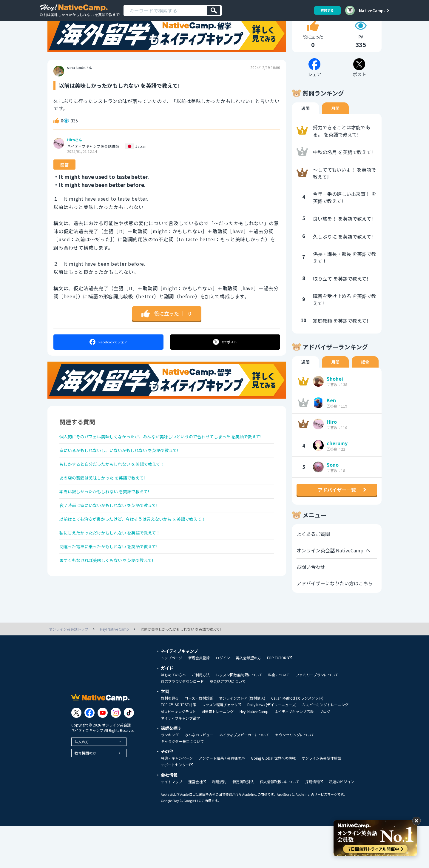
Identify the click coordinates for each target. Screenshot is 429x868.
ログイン (223, 700)
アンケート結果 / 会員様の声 (222, 800)
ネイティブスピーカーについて (244, 777)
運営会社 (197, 824)
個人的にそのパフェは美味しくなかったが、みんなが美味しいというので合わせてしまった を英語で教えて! (165, 461)
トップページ (172, 700)
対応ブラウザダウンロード (182, 723)
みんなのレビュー (199, 777)
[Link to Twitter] (76, 755)
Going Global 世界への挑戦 (273, 800)
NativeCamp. (372, 10)
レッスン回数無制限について (239, 717)
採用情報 (314, 824)
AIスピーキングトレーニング (325, 746)
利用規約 (219, 824)
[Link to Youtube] (103, 755)
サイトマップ (172, 824)
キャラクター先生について (182, 783)
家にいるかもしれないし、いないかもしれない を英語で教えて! (128, 481)
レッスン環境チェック (222, 747)
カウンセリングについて (295, 777)
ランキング (170, 777)
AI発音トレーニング (218, 753)
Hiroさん (75, 160)
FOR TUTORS (280, 700)
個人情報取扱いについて (280, 824)
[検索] (214, 11)
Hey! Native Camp (254, 753)
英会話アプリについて (228, 723)
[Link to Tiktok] (129, 755)
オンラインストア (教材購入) (242, 740)
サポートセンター (177, 807)
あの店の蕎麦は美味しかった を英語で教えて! (108, 512)
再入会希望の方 (249, 700)
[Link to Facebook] (89, 755)
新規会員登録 (199, 700)
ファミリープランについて (317, 717)
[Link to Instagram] (116, 755)
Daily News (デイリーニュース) (272, 746)
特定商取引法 (243, 824)
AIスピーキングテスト (178, 753)
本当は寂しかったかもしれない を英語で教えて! (111, 528)
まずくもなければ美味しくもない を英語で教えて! (113, 607)
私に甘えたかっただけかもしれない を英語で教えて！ (117, 576)
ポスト (225, 362)
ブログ (325, 753)
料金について (279, 717)
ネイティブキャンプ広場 (294, 753)
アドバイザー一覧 (337, 510)
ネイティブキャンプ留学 (180, 760)
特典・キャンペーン (177, 800)
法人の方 (82, 783)
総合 (365, 382)
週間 (305, 129)
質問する (325, 10)
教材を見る (170, 740)
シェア (108, 362)
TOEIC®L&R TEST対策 (178, 746)
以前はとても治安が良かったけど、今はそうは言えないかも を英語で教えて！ (143, 560)
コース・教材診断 (199, 740)
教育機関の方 (85, 795)
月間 (335, 129)
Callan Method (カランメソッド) (297, 740)
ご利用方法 (201, 717)
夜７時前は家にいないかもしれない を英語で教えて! (116, 544)
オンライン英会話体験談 (321, 800)
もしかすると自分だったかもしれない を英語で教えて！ (119, 497)
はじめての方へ (173, 717)
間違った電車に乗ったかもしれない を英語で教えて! (116, 592)
